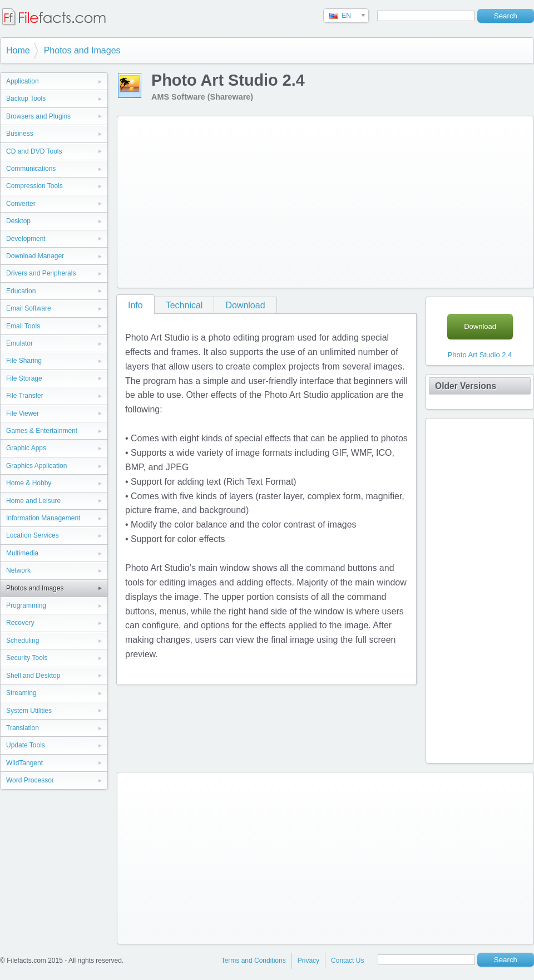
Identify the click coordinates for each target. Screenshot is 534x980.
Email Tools (23, 326)
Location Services (33, 535)
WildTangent (24, 763)
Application (23, 81)
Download (245, 305)
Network (18, 570)
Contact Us (347, 961)
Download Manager (35, 256)
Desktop (18, 221)
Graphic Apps (26, 448)
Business (20, 134)
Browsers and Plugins (38, 116)
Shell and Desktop (33, 676)
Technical (184, 305)
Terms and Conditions (254, 961)
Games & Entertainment (42, 431)
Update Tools (26, 745)
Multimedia (22, 553)
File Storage (24, 378)
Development (26, 239)
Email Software (29, 308)
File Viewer (23, 413)
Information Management (43, 518)
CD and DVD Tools (34, 151)
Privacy (308, 961)
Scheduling (23, 641)
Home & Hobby (29, 483)
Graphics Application (36, 466)
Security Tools (27, 658)
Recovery (20, 623)
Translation (23, 728)
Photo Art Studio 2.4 (480, 355)
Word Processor (30, 780)
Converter (21, 204)
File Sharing (24, 361)
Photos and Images (82, 50)
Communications (31, 169)
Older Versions (466, 386)
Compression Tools (34, 186)
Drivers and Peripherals (41, 273)
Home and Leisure (33, 501)
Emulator (19, 343)
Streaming (21, 693)
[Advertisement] (307, 200)
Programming (26, 605)
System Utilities (29, 711)
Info (135, 305)
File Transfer (25, 396)
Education (21, 291)
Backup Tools (26, 99)
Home (18, 50)
